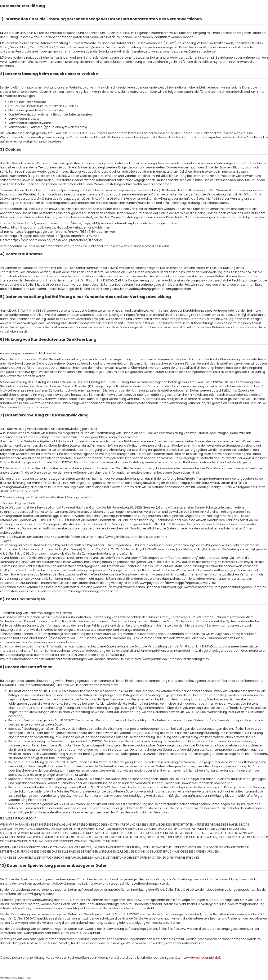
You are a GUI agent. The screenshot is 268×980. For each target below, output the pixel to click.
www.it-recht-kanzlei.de (201, 958)
